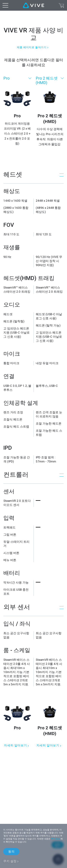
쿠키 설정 (10, 861)
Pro (7, 78)
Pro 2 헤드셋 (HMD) (47, 80)
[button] (34, 175)
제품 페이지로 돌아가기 (32, 47)
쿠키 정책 (55, 839)
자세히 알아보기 (15, 745)
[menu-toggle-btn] (5, 5)
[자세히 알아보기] (17, 721)
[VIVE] (33, 5)
